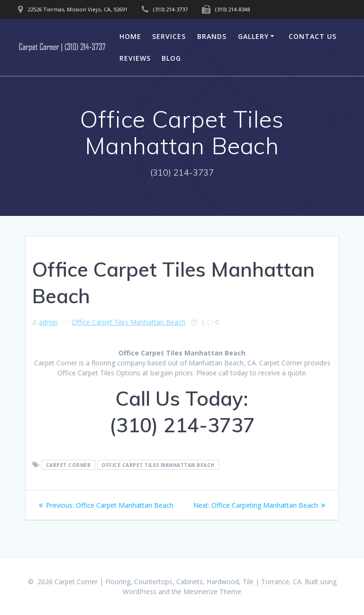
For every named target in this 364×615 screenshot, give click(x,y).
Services (169, 36)
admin (48, 322)
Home (130, 36)
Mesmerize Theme (212, 592)
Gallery (253, 36)
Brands (212, 36)
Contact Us (313, 36)
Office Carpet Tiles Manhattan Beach (128, 322)
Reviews (135, 58)
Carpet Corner (68, 465)
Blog (171, 58)
